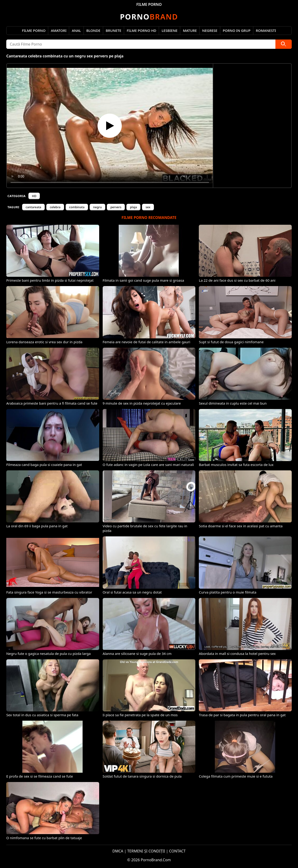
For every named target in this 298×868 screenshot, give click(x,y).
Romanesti (266, 30)
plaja (133, 207)
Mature (190, 30)
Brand (149, 17)
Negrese (210, 30)
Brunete (113, 30)
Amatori (59, 30)
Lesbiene (169, 30)
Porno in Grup (237, 30)
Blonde (93, 30)
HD (34, 196)
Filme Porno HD (141, 30)
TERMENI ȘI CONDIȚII (146, 851)
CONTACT (177, 851)
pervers (116, 207)
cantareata (33, 207)
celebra (55, 207)
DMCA (118, 851)
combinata (77, 207)
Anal (76, 30)
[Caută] (284, 44)
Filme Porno (34, 30)
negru (97, 207)
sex (148, 207)
